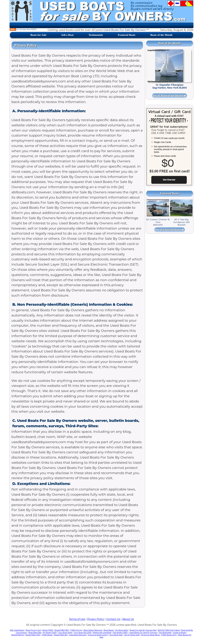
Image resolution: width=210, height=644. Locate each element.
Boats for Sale (38, 35)
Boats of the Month (161, 35)
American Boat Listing (98, 635)
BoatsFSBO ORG (33, 635)
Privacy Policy (96, 619)
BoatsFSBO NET (62, 630)
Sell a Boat (67, 35)
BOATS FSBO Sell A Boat (169, 630)
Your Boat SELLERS (83, 632)
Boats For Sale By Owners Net (143, 630)
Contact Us (113, 619)
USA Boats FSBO (120, 632)
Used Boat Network (78, 635)
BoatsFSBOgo (18, 635)
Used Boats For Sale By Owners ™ (126, 30)
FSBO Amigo (76, 630)
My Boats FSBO (50, 632)
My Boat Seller (122, 630)
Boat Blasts (109, 630)
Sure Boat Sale (116, 635)
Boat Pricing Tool (33, 630)
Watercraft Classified (102, 632)
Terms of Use (77, 619)
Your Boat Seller (65, 632)
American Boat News (150, 635)
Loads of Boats (180, 632)
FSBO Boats (47, 635)
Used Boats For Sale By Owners (143, 632)
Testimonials (96, 35)
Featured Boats (127, 35)
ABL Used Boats (17, 630)
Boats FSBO (48, 630)
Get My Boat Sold (132, 635)
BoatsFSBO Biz (61, 635)
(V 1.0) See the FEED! (23, 29)
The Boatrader (165, 632)
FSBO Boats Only (169, 635)
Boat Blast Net (35, 632)
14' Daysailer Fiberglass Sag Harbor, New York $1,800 (170, 86)
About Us (128, 619)
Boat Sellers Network (93, 630)
